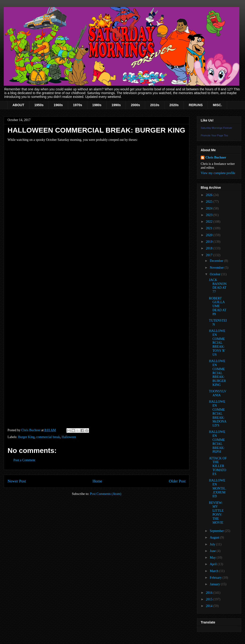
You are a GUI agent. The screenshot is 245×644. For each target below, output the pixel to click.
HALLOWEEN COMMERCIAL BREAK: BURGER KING (217, 373)
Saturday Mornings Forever (216, 128)
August (215, 537)
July (213, 544)
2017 (210, 255)
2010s (155, 105)
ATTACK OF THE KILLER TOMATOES (218, 466)
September (217, 531)
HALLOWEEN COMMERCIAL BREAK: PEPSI (217, 442)
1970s (78, 105)
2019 (210, 242)
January (215, 584)
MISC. (217, 105)
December (217, 261)
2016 (210, 593)
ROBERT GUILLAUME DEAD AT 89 (218, 306)
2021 (210, 228)
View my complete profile (218, 173)
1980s (97, 105)
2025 (210, 202)
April (214, 564)
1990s (116, 105)
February (216, 578)
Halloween (69, 437)
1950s (39, 105)
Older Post (177, 481)
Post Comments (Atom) (106, 494)
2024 (210, 208)
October (215, 274)
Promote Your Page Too (214, 135)
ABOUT (18, 105)
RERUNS (196, 105)
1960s (58, 105)
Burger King (26, 437)
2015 (210, 599)
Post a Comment (24, 460)
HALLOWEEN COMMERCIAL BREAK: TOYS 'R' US (217, 343)
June (213, 551)
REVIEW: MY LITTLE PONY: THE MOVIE (216, 513)
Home (97, 481)
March (214, 571)
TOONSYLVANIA (218, 393)
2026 (210, 195)
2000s (135, 105)
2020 (210, 235)
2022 (210, 222)
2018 (210, 248)
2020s (174, 105)
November (217, 268)
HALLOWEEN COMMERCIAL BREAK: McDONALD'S (218, 414)
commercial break (48, 437)
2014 (210, 606)
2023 (210, 215)
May (213, 558)
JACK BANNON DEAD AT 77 (218, 286)
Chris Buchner (216, 157)
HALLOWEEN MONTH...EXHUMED (218, 488)
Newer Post (17, 481)
